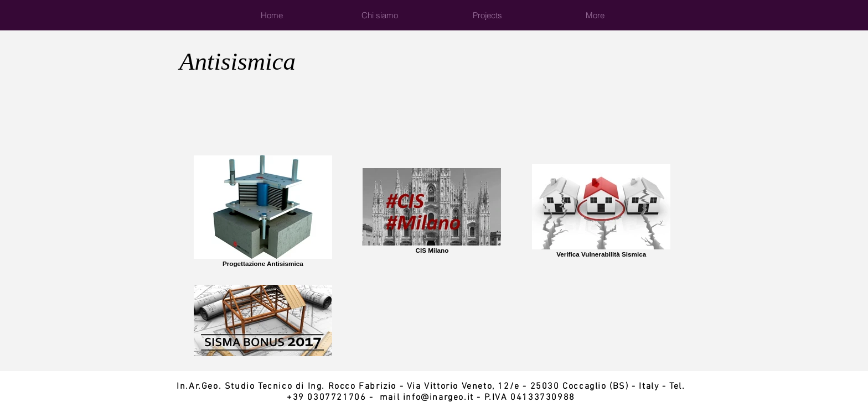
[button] (487, 15)
